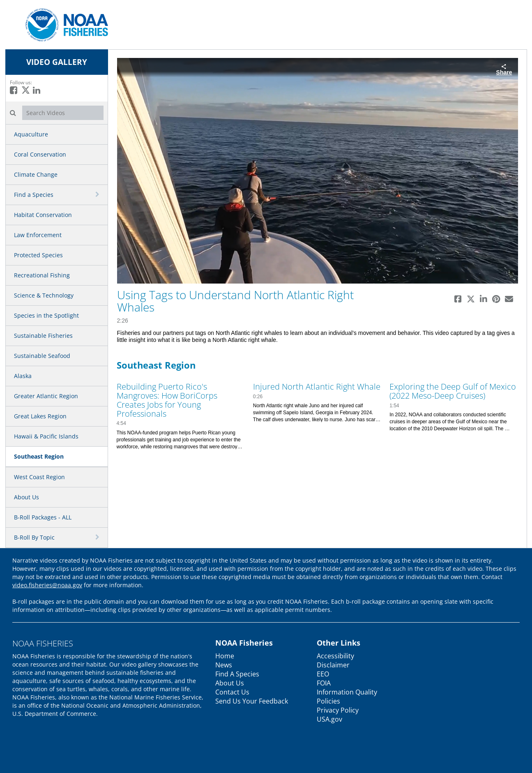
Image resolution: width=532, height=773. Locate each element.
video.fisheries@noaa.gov (47, 585)
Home (225, 656)
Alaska (23, 376)
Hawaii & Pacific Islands (46, 436)
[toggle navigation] (98, 194)
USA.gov (329, 719)
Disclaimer (333, 665)
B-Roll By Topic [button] (34, 537)
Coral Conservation (40, 154)
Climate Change (36, 174)
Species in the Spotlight (46, 315)
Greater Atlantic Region (46, 396)
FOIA (324, 683)
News (224, 665)
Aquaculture (31, 134)
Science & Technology (44, 295)
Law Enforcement (38, 235)
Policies (328, 701)
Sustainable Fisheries (43, 336)
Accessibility (335, 656)
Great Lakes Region (40, 416)
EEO (323, 674)
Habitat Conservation (43, 215)
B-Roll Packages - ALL (43, 517)
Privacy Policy (338, 710)
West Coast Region (39, 477)
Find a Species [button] (34, 195)
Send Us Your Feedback (252, 701)
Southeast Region (39, 456)
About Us (26, 497)
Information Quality (347, 692)
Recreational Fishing (42, 275)
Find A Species (237, 674)
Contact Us (232, 692)
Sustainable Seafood (42, 356)
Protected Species (38, 255)
